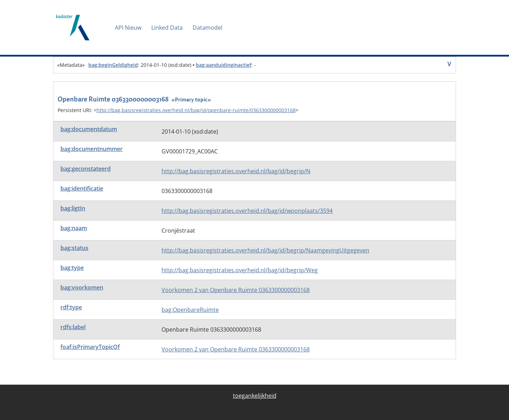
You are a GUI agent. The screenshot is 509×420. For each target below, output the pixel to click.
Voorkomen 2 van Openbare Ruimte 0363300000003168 (236, 290)
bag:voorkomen (82, 287)
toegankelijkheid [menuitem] (255, 396)
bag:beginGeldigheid (113, 65)
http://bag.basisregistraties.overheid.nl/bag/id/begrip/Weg (240, 270)
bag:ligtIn (73, 208)
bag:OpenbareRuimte (190, 310)
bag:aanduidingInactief (224, 65)
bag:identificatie (82, 188)
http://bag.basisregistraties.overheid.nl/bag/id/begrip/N (236, 171)
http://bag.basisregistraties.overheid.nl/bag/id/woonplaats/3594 (247, 211)
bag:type (72, 268)
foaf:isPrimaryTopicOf (90, 347)
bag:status (74, 248)
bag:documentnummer (92, 149)
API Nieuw (128, 28)
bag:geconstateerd (86, 169)
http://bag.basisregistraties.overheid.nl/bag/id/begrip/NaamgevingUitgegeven (265, 250)
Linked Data (167, 28)
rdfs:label (73, 327)
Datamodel (207, 28)
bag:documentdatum (89, 129)
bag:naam (74, 228)
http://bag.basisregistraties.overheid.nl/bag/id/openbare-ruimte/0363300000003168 (196, 110)
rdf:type (71, 307)
